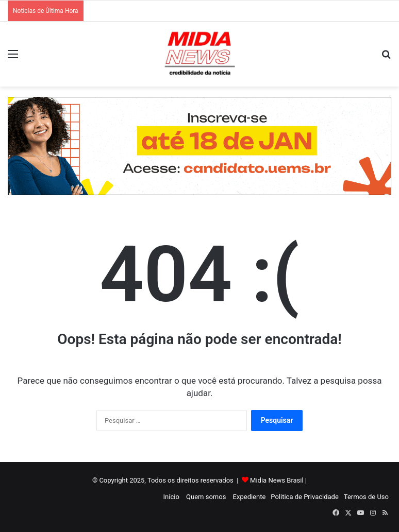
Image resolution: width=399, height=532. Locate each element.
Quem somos (206, 497)
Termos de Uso (366, 497)
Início (171, 497)
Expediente (250, 497)
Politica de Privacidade (304, 497)
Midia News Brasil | (278, 480)
